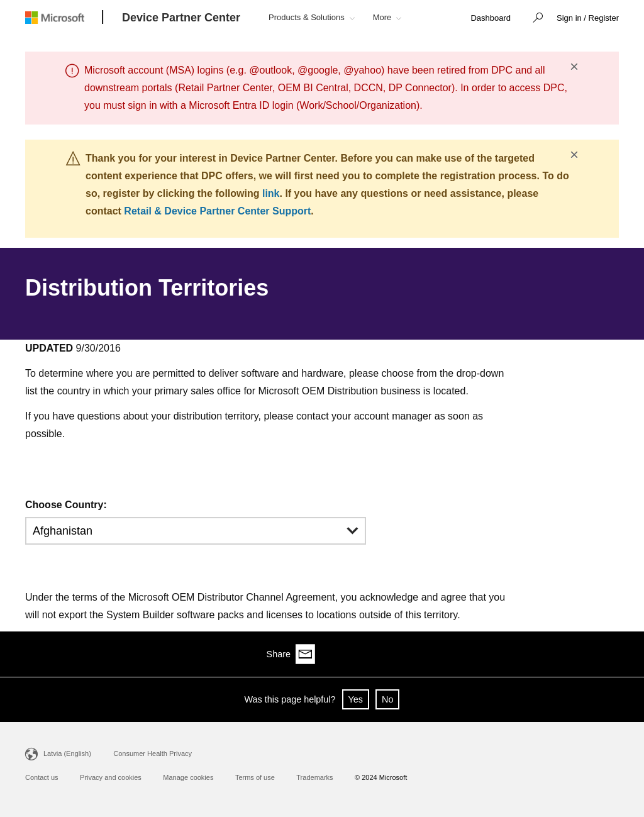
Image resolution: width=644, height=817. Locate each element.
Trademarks (314, 777)
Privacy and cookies (111, 777)
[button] (535, 19)
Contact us (42, 777)
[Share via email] (609, 654)
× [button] (574, 67)
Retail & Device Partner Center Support (217, 211)
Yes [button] (356, 699)
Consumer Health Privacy (153, 753)
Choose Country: (66, 505)
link (271, 193)
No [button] (387, 699)
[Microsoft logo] (64, 17)
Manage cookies (188, 777)
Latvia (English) (67, 753)
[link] (491, 19)
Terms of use (255, 777)
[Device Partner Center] (181, 18)
